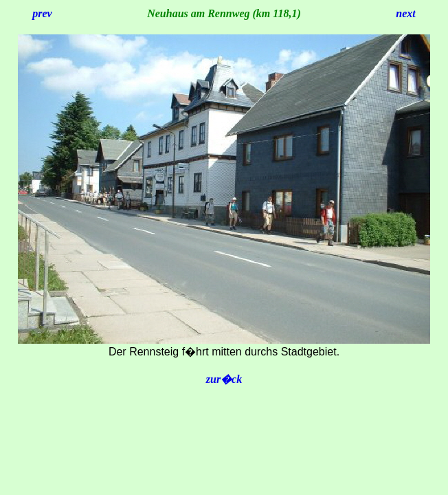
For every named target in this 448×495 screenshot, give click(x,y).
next (405, 13)
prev (42, 13)
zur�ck (224, 379)
